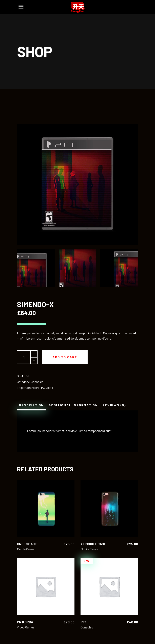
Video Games (26, 627)
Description (31, 405)
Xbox (50, 388)
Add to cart (65, 357)
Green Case (27, 544)
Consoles (37, 382)
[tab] (31, 405)
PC (43, 388)
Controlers (32, 388)
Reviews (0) (114, 405)
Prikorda (25, 622)
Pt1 (83, 622)
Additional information (73, 405)
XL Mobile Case (93, 544)
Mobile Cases (26, 549)
